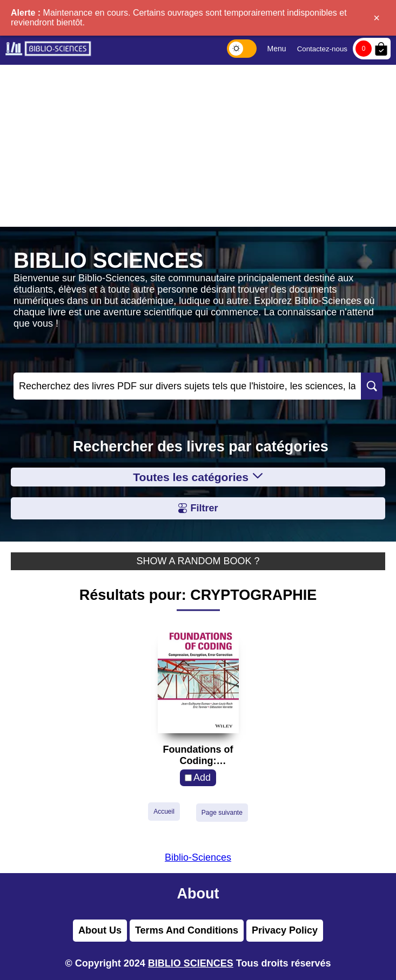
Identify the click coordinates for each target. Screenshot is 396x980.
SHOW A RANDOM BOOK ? (198, 561)
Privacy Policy (285, 930)
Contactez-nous (322, 49)
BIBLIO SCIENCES (191, 963)
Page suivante (222, 813)
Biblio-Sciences (198, 857)
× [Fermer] (377, 18)
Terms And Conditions (187, 930)
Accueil (164, 812)
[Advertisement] (198, 146)
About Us (100, 930)
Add (202, 778)
